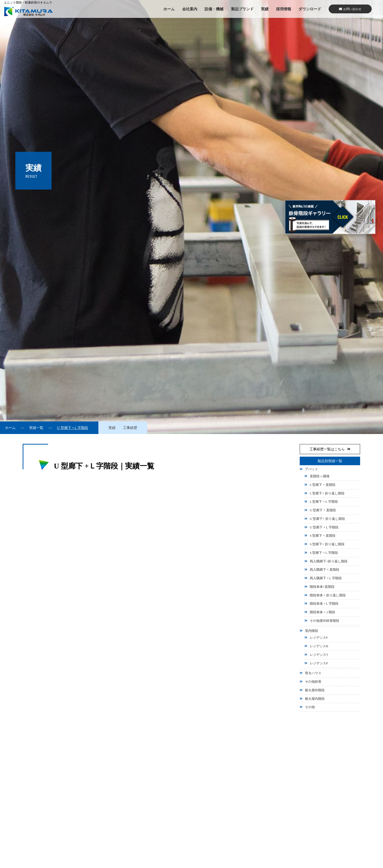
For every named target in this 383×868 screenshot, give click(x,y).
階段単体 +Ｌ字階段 (324, 604)
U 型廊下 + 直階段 (323, 510)
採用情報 (284, 9)
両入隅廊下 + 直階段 (325, 570)
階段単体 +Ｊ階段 (322, 612)
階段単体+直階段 (322, 587)
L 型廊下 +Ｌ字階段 (324, 502)
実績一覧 (36, 428)
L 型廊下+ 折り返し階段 (327, 493)
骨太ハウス (313, 673)
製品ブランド (242, 9)
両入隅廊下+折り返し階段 (329, 561)
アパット (312, 469)
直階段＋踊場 (320, 476)
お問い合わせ (350, 9)
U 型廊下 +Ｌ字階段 (324, 527)
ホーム (169, 9)
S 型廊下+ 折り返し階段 (327, 544)
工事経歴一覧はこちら (330, 449)
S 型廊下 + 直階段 (323, 536)
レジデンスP (319, 663)
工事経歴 (130, 428)
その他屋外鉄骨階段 (324, 621)
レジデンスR (319, 646)
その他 (310, 707)
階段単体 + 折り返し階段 (328, 595)
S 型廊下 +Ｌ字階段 (324, 553)
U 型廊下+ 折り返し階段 (327, 519)
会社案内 (190, 9)
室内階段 (312, 631)
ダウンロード (310, 9)
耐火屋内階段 (315, 699)
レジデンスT (319, 655)
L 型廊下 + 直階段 (323, 485)
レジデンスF (319, 638)
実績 (265, 9)
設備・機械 (214, 9)
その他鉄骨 (313, 682)
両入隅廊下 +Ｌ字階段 (326, 578)
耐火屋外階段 (315, 690)
